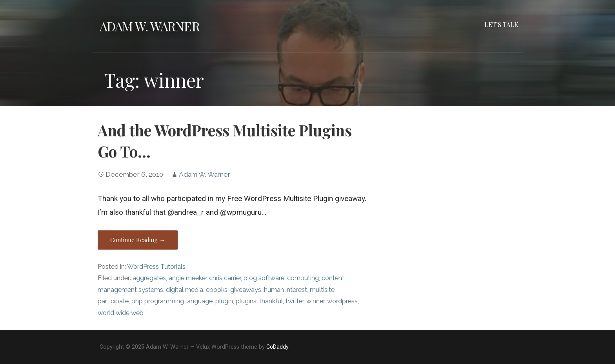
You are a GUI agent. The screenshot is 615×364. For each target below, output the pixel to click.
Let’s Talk (501, 24)
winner (315, 301)
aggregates (149, 278)
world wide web (121, 313)
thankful (271, 301)
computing (303, 278)
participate (113, 301)
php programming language (172, 301)
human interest (286, 290)
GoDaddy (277, 347)
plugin (224, 301)
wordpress (342, 301)
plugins (246, 301)
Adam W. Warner (150, 26)
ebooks (217, 290)
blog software (264, 278)
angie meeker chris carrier (205, 278)
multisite (322, 290)
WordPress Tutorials (156, 267)
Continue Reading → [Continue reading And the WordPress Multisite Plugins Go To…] (138, 240)
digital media (185, 290)
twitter (295, 301)
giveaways (246, 290)
